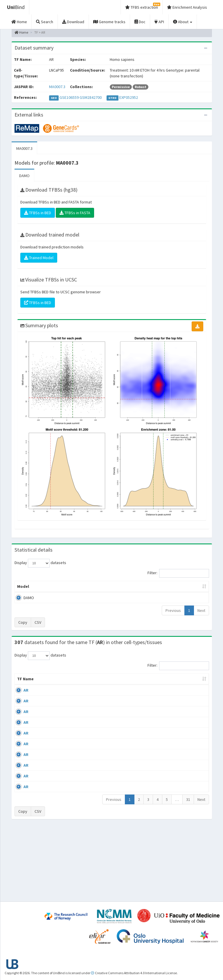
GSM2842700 (91, 97)
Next (201, 616)
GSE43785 (187, 752)
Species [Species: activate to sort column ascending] (160, 690)
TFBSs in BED (38, 213)
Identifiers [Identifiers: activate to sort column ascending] (189, 690)
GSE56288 (187, 702)
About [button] (183, 22)
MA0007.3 (57, 87)
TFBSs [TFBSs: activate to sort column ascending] (125, 592)
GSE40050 (187, 719)
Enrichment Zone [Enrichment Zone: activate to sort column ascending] (97, 589)
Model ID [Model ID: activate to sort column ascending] (69, 589)
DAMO (24, 176)
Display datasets (40, 563)
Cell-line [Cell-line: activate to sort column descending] (47, 690)
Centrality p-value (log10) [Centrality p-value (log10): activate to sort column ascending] (186, 589)
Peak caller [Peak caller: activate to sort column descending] (46, 589)
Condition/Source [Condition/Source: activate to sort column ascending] (83, 690)
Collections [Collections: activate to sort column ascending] (130, 690)
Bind (16, 7)
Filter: (178, 573)
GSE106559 (69, 97)
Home (21, 32)
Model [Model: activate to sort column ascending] (23, 592)
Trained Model (39, 258)
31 (188, 872)
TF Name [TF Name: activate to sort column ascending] (23, 688)
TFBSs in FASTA (75, 213)
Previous (173, 616)
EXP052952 (129, 97)
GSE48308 (187, 786)
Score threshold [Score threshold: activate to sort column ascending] (152, 589)
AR (26, 702)
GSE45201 (187, 769)
